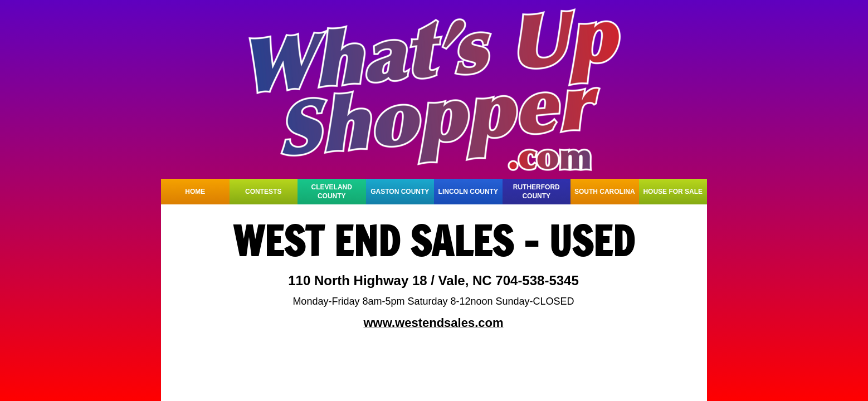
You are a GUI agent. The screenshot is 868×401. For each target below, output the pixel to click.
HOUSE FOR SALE (673, 192)
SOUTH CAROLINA (605, 192)
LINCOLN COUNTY (468, 192)
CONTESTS (263, 192)
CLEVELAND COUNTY (332, 192)
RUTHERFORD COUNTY (537, 192)
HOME (195, 192)
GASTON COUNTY (400, 192)
